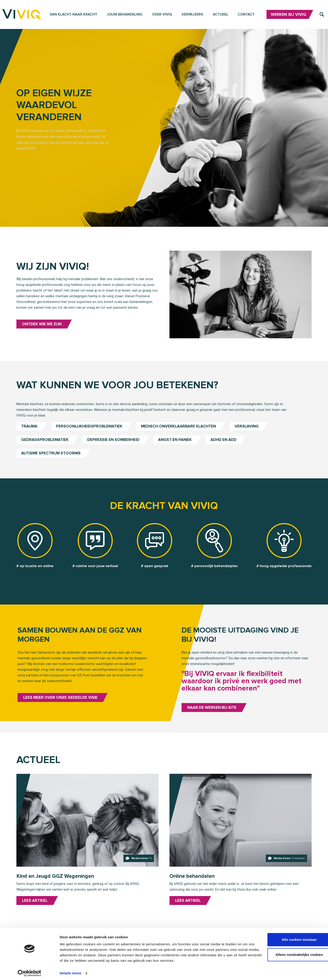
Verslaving (252, 433)
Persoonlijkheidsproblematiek (91, 433)
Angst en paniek (179, 447)
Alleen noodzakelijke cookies (290, 952)
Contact (246, 15)
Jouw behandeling (125, 15)
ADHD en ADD (229, 447)
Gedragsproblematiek (45, 447)
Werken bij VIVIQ (288, 16)
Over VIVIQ (162, 15)
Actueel (220, 15)
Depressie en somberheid (115, 447)
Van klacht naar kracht (73, 15)
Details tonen (70, 971)
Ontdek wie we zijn (43, 329)
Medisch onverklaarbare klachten (182, 433)
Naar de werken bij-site (213, 720)
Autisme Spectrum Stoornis (52, 461)
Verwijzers (192, 15)
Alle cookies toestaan (290, 937)
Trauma (30, 433)
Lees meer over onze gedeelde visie (62, 710)
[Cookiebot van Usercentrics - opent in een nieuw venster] (29, 971)
